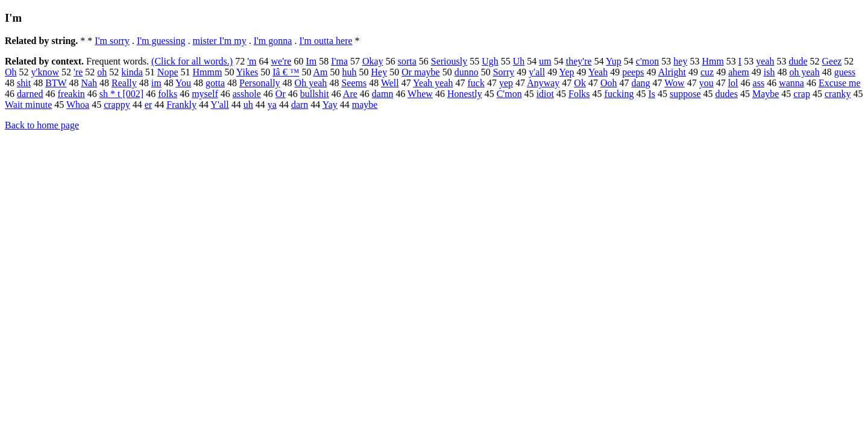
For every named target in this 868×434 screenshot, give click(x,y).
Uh (519, 61)
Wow (674, 83)
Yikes (247, 72)
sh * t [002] (121, 94)
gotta (215, 83)
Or (281, 94)
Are (350, 94)
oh (102, 72)
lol (733, 83)
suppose (685, 94)
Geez (832, 61)
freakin (71, 94)
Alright (672, 72)
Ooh (609, 83)
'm (252, 61)
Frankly (181, 105)
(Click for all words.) (192, 61)
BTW (56, 83)
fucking (619, 94)
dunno (467, 72)
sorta (407, 61)
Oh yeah (311, 83)
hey (680, 61)
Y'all (219, 105)
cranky (838, 94)
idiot (545, 94)
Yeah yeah (433, 83)
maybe (365, 105)
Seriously (449, 61)
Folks (579, 94)
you (706, 83)
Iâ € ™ (286, 72)
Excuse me (840, 83)
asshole (247, 94)
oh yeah (804, 72)
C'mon (509, 94)
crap (802, 94)
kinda (132, 72)
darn (300, 105)
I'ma (339, 61)
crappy (117, 105)
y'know (45, 72)
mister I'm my (220, 41)
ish (769, 72)
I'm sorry (112, 41)
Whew (420, 94)
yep (506, 83)
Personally (260, 83)
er (148, 105)
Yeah (598, 72)
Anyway (543, 83)
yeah (765, 61)
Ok (580, 83)
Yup (614, 61)
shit (24, 83)
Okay (373, 61)
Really (124, 83)
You (183, 83)
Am (321, 72)
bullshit (315, 94)
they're (579, 61)
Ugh (490, 61)
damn (383, 94)
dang (640, 83)
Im (311, 61)
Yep (567, 72)
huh (350, 72)
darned (30, 94)
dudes (727, 94)
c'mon (647, 61)
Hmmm (208, 72)
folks (168, 94)
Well (390, 83)
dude (798, 61)
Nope (168, 72)
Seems (354, 83)
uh (248, 105)
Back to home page (42, 125)
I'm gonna (273, 41)
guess (845, 72)
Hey (379, 72)
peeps (633, 72)
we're (281, 61)
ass (759, 83)
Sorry (504, 72)
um (545, 61)
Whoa (78, 105)
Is (652, 94)
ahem (739, 72)
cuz (707, 72)
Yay (330, 105)
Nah (89, 83)
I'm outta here (325, 41)
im (156, 83)
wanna (791, 83)
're (78, 72)
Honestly (465, 94)
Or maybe (421, 72)
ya (272, 105)
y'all (537, 72)
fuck (476, 83)
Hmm (712, 61)
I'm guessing (161, 41)
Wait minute (28, 105)
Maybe (766, 94)
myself (205, 94)
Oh (11, 72)
